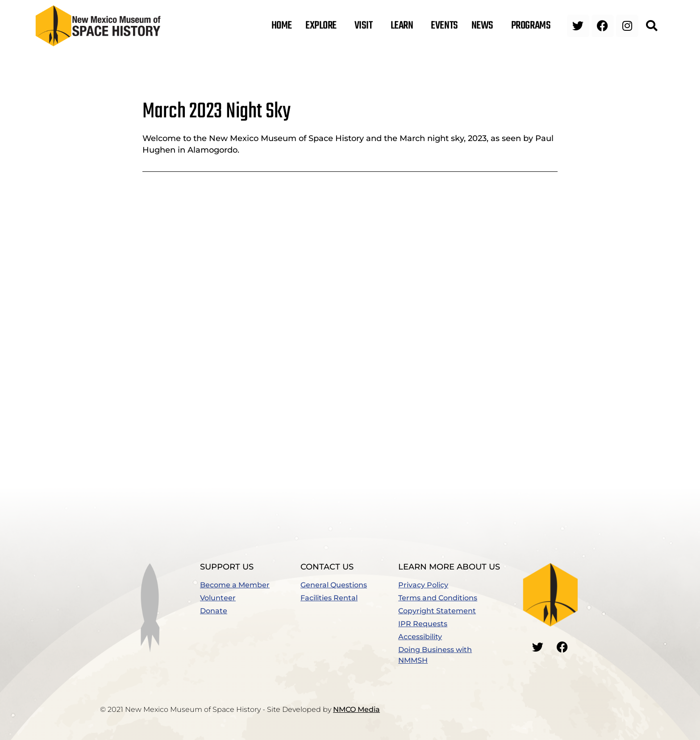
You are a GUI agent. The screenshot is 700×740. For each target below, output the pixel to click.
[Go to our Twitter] (538, 647)
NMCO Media (356, 709)
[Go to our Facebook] (562, 647)
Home (282, 26)
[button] (651, 26)
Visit (366, 26)
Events (444, 26)
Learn (404, 26)
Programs (533, 26)
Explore (323, 26)
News (485, 26)
